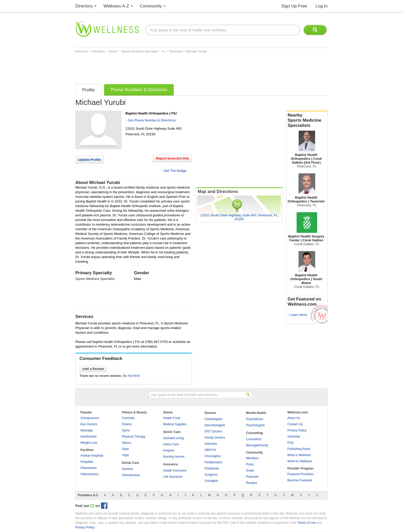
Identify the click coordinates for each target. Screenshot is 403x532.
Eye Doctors (89, 424)
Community (151, 6)
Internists (211, 444)
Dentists (127, 469)
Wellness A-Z (116, 6)
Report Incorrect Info (172, 158)
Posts (250, 464)
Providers (98, 51)
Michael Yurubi (196, 51)
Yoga (125, 455)
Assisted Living (173, 438)
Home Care (171, 444)
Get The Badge (175, 171)
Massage (87, 430)
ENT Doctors (213, 431)
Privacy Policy (297, 430)
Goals (250, 471)
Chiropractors (90, 418)
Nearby (307, 120)
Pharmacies (89, 468)
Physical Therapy (134, 437)
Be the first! (131, 376)
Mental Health (256, 413)
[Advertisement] (169, 67)
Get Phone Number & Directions (152, 120)
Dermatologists (215, 425)
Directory (84, 6)
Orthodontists (131, 475)
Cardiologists (213, 419)
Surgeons (211, 475)
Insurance (171, 464)
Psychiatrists (255, 419)
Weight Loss (89, 443)
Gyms (126, 430)
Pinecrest (176, 51)
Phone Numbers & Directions (139, 90)
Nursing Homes (174, 457)
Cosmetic (128, 418)
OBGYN (210, 450)
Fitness (127, 424)
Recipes (251, 483)
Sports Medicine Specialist (140, 51)
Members (252, 458)
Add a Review (93, 369)
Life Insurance (173, 477)
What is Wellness (299, 455)
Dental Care (130, 463)
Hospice (169, 450)
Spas (125, 449)
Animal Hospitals (92, 456)
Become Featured (300, 480)
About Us (294, 418)
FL (164, 51)
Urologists (211, 481)
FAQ (290, 443)
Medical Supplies (175, 424)
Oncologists (213, 456)
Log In (322, 6)
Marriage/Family (257, 445)
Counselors (254, 439)
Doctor (114, 51)
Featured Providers (300, 474)
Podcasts (252, 477)
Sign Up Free (294, 6)
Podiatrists (212, 468)
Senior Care (172, 432)
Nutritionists (89, 437)
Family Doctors (215, 438)
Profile (88, 90)
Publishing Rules (299, 449)
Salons (127, 443)
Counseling (254, 433)
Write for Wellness (300, 461)
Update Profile (89, 160)
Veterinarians (89, 474)
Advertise (294, 437)
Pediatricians (213, 462)
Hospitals (87, 462)
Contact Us (295, 424)
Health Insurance (175, 471)
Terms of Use (307, 523)
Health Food (172, 418)
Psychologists (255, 425)
